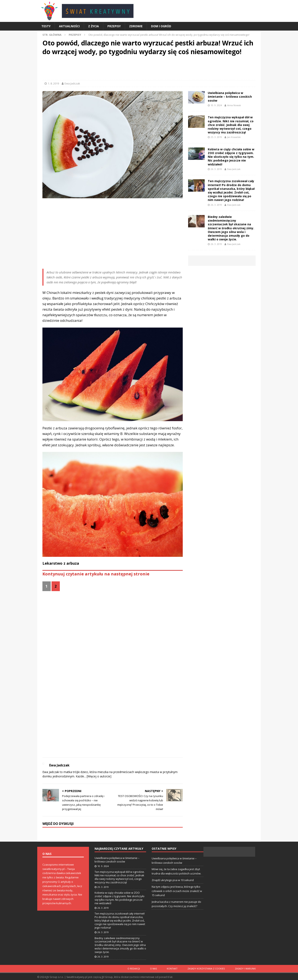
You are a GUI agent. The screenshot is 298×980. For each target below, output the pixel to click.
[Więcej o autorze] (99, 776)
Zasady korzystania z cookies (209, 968)
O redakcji (142, 968)
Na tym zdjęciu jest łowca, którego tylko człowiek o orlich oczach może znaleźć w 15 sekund (177, 891)
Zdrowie (136, 26)
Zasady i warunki (246, 968)
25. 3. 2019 (216, 137)
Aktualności (69, 26)
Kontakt (177, 968)
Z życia (94, 26)
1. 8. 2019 (53, 83)
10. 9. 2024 (216, 105)
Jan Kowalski (234, 137)
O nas (159, 968)
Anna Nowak (234, 105)
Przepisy (114, 26)
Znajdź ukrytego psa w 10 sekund (173, 880)
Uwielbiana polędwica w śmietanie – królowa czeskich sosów (230, 97)
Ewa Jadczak (72, 83)
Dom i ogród (161, 26)
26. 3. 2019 (216, 169)
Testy (46, 26)
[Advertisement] (149, 69)
